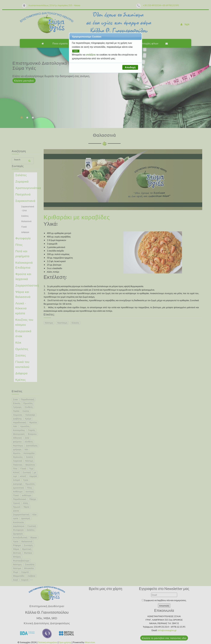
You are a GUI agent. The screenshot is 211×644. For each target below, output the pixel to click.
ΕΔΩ (76, 51)
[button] (130, 67)
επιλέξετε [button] (91, 55)
